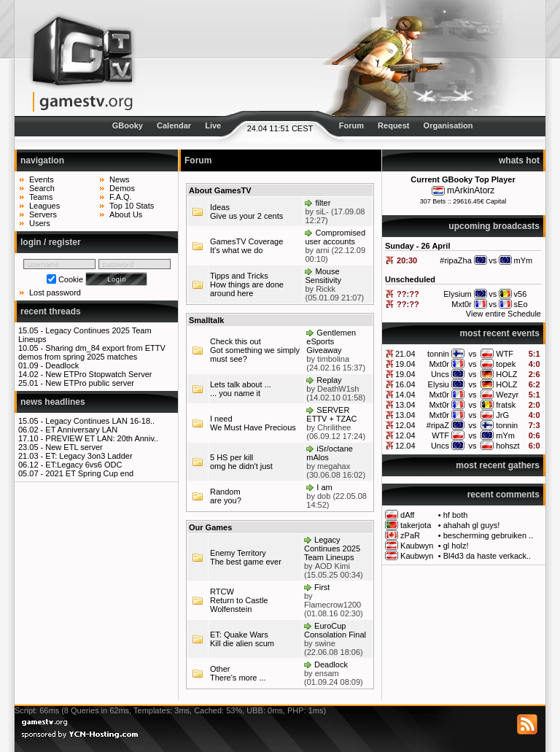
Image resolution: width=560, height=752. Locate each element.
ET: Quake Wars (239, 635)
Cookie (71, 279)
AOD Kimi (332, 566)
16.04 (405, 384)
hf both (456, 515)
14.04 (405, 395)
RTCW (222, 592)
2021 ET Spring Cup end (89, 473)
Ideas (220, 207)
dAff (407, 515)
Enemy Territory (238, 553)
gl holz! (456, 546)
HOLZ (506, 374)
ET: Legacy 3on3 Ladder (89, 456)
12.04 (405, 425)
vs (473, 354)
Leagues (44, 206)
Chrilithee (334, 427)
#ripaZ (438, 425)
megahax (334, 466)
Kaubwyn (417, 546)
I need (221, 419)
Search (42, 188)
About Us (126, 214)
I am (324, 487)
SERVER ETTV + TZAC (331, 414)
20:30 (407, 260)
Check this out (236, 341)
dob (324, 496)
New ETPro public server (90, 383)
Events (42, 179)
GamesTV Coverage (246, 241)
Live (213, 125)
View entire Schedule (503, 314)
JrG (502, 415)
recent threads (51, 311)
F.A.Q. (121, 197)
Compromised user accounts (335, 237)
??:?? (408, 294)
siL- (322, 212)
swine (325, 643)
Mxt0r (439, 364)
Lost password (55, 292)
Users (40, 223)
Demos (122, 188)
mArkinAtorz (471, 190)
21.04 (405, 354)
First (322, 587)
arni (322, 250)
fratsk (506, 405)
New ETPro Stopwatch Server (98, 374)
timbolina (333, 359)
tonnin (438, 354)
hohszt (507, 446)
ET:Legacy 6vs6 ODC (83, 465)
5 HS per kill (232, 457)
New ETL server (74, 447)
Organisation (448, 125)
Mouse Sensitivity (323, 276)
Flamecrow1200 (332, 605)
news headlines (53, 402)
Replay (329, 380)
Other (220, 669)
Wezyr (507, 395)
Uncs (440, 374)
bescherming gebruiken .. (489, 535)
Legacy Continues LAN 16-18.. (100, 421)
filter (323, 203)
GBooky (128, 125)
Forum (351, 125)
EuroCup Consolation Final (335, 630)
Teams (41, 197)
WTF (505, 354)
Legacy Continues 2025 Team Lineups (332, 549)
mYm (505, 435)
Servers (43, 214)
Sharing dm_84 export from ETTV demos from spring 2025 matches (92, 352)
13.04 (405, 405)
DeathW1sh (338, 389)
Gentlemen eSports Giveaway (331, 341)
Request (393, 125)
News (120, 179)
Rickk (326, 289)
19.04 (405, 364)
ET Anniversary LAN (81, 430)
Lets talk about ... (241, 384)
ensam (327, 673)
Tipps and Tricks (239, 276)
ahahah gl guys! (472, 525)
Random (225, 492)
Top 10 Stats (132, 206)
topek (506, 364)
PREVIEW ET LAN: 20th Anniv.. (102, 438)
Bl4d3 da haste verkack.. (487, 556)
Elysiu (439, 384)
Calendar (174, 125)
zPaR (410, 535)
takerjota (416, 525)
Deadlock (62, 365)
